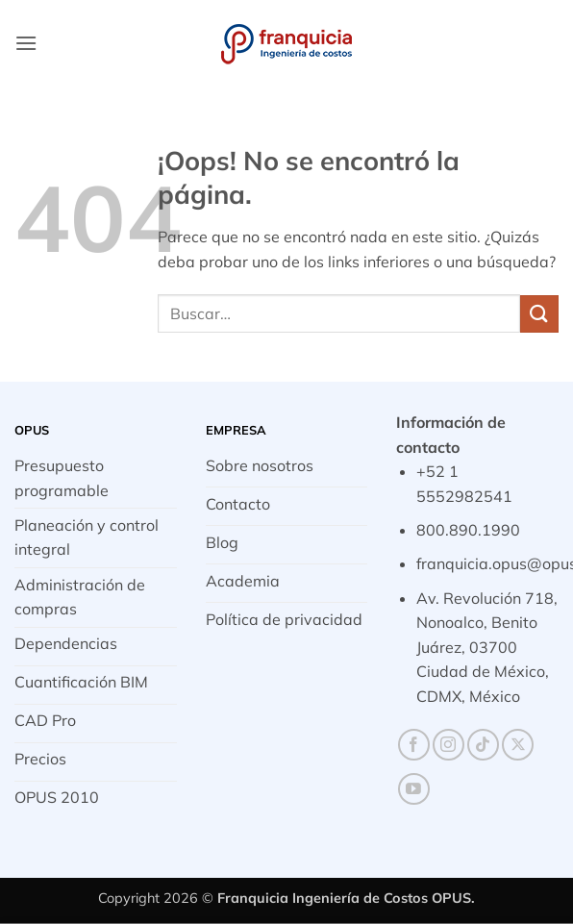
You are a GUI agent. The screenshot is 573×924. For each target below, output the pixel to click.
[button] (26, 43)
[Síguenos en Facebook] (414, 745)
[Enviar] (539, 314)
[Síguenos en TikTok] (483, 745)
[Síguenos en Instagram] (448, 745)
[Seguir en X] (518, 745)
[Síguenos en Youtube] (414, 789)
